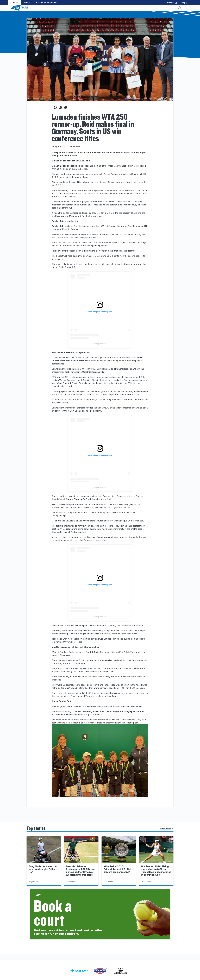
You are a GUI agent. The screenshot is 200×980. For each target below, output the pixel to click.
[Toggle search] (180, 8)
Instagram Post (100, 344)
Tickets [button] (172, 3)
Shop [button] (185, 3)
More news (166, 829)
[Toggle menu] (187, 8)
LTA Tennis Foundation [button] (47, 2)
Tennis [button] (15, 2)
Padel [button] (27, 2)
